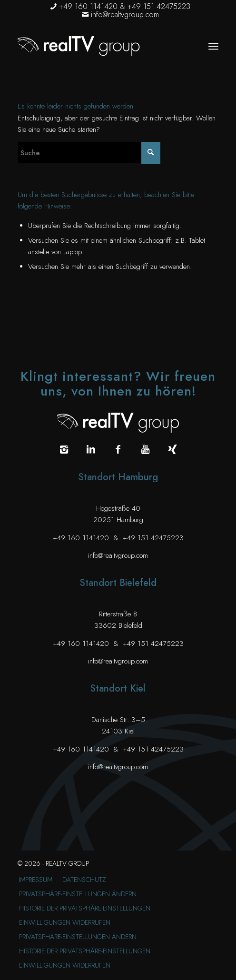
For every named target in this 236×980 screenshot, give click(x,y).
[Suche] (89, 153)
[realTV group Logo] (98, 46)
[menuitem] (213, 46)
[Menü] (213, 46)
